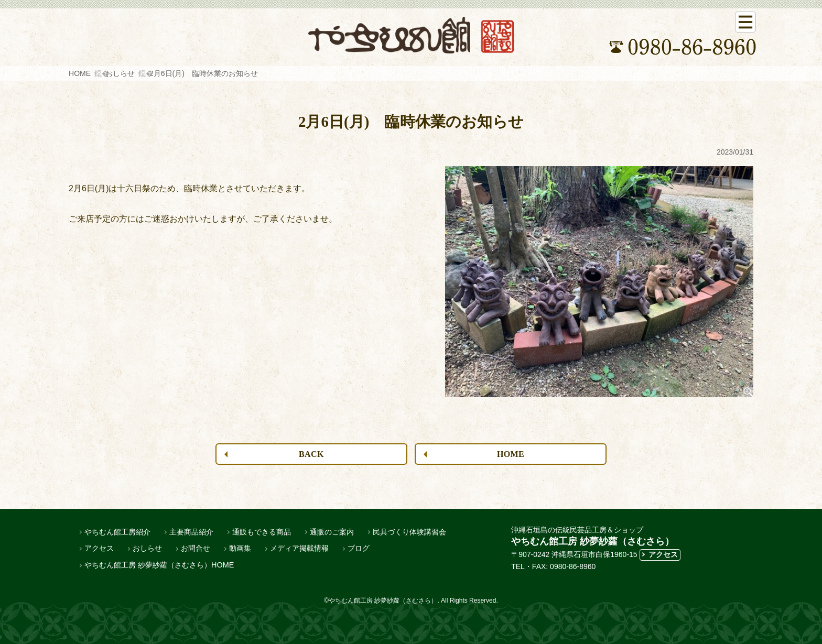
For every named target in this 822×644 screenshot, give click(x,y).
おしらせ (120, 73)
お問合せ (196, 548)
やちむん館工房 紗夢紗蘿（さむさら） (593, 541)
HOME (80, 73)
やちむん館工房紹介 (117, 532)
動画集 (240, 548)
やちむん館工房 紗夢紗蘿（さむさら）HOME (159, 565)
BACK (311, 454)
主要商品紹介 (191, 532)
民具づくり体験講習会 (409, 532)
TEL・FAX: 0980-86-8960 (553, 566)
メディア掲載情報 (299, 548)
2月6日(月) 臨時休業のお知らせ (204, 73)
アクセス (99, 548)
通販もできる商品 (262, 532)
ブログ (359, 548)
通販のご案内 (332, 532)
